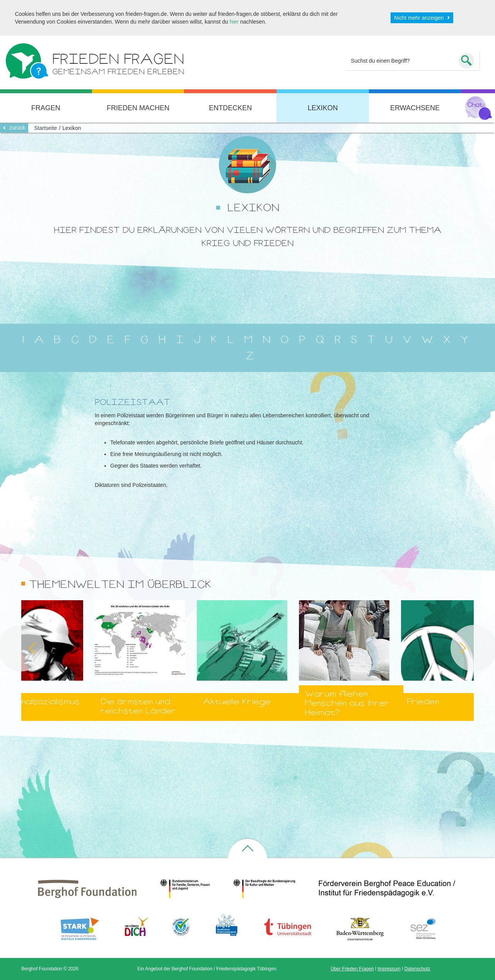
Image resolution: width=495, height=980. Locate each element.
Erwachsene (415, 108)
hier (234, 22)
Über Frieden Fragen (352, 969)
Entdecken (230, 108)
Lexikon (323, 108)
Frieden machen (138, 108)
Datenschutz (417, 969)
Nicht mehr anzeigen (419, 18)
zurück (17, 128)
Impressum (389, 969)
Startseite (45, 128)
